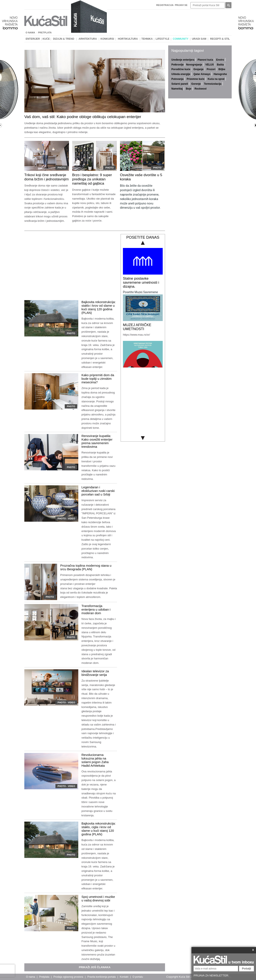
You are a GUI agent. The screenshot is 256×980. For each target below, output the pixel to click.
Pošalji (247, 968)
